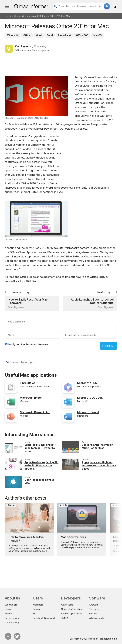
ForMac (93, 614)
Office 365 (82, 35)
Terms (8, 614)
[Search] (81, 6)
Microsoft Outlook (90, 398)
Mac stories (20, 16)
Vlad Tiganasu (24, 46)
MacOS (98, 35)
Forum (36, 609)
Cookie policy (12, 622)
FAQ (35, 614)
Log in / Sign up (115, 7)
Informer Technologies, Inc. (103, 639)
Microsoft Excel (31, 398)
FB (8, 636)
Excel (50, 35)
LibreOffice (28, 383)
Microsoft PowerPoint (35, 412)
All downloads (97, 618)
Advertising (67, 605)
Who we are (11, 605)
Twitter (17, 636)
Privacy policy (12, 618)
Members (38, 605)
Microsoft (13, 35)
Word (39, 35)
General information (72, 609)
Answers (94, 605)
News (8, 609)
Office (27, 35)
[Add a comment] (61, 323)
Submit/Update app (72, 614)
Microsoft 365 (87, 383)
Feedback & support (44, 618)
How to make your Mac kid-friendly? (26, 539)
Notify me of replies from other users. (29, 344)
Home (8, 16)
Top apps (94, 609)
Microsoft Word (88, 412)
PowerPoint (64, 35)
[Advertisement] (61, 64)
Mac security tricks (73, 537)
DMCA (65, 618)
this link (31, 281)
